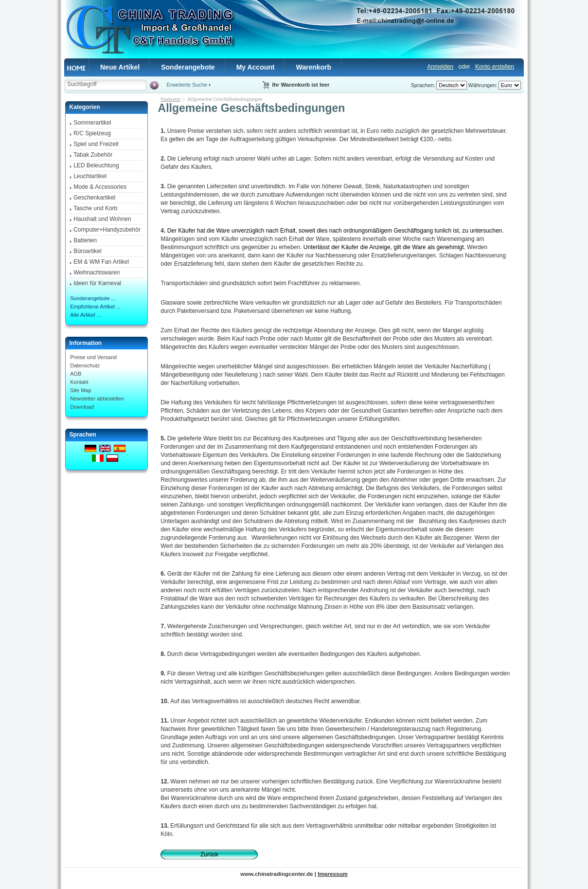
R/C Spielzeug (92, 133)
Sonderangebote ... (93, 298)
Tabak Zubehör (93, 155)
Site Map (80, 390)
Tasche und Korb (95, 208)
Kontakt (79, 382)
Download (82, 407)
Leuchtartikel (90, 176)
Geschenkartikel (94, 198)
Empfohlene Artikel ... (95, 307)
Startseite (170, 99)
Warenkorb (313, 67)
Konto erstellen (495, 67)
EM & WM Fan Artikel (101, 262)
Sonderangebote (188, 67)
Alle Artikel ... (86, 315)
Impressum (332, 874)
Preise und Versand (93, 357)
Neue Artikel (120, 67)
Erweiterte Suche (187, 85)
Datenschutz (85, 365)
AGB (76, 374)
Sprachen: (423, 85)
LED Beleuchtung (96, 165)
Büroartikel (87, 251)
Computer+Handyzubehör (107, 230)
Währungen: (483, 85)
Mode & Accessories (100, 187)
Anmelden (440, 67)
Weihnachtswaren (97, 272)
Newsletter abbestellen (97, 399)
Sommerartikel (92, 123)
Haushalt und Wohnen (102, 219)
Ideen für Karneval (97, 283)
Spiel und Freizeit (96, 144)
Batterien (85, 240)
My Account (256, 67)
